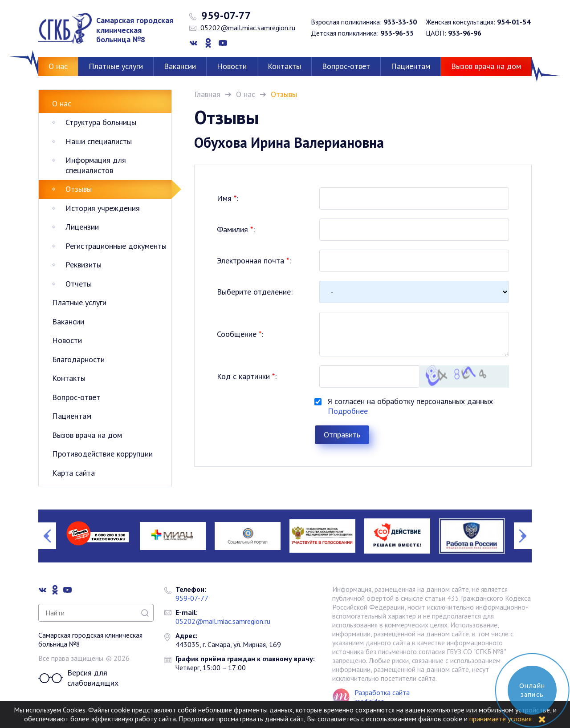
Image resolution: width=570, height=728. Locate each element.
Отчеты (79, 284)
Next (523, 536)
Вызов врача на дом (486, 66)
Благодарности (78, 359)
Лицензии (82, 227)
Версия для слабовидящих (78, 678)
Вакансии (180, 66)
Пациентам (411, 66)
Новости (232, 66)
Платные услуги (116, 66)
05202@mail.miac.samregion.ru (242, 28)
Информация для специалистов (96, 165)
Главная (207, 94)
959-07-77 (220, 16)
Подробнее (348, 411)
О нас (58, 66)
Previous (47, 536)
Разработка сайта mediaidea (382, 697)
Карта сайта (73, 473)
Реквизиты (83, 265)
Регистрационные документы (116, 246)
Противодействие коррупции (102, 454)
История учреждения (103, 208)
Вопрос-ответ (346, 66)
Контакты (284, 66)
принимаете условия (501, 719)
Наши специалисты (99, 141)
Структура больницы (101, 122)
